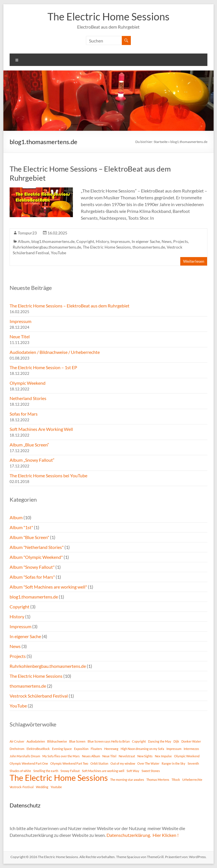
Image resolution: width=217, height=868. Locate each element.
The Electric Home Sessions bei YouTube (48, 475)
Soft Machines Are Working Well (41, 429)
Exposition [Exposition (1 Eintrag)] (81, 749)
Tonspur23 (27, 233)
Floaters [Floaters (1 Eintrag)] (96, 749)
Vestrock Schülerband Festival (39, 696)
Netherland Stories (28, 398)
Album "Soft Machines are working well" (48, 587)
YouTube (58, 253)
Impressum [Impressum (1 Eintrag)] (174, 749)
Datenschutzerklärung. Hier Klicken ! (143, 835)
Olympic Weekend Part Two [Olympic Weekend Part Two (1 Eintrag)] (69, 763)
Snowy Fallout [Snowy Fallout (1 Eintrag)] (70, 771)
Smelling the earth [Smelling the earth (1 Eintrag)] (46, 771)
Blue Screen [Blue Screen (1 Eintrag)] (77, 741)
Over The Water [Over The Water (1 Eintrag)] (148, 763)
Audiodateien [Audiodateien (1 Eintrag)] (36, 741)
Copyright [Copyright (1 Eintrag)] (139, 741)
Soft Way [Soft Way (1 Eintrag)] (133, 771)
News (167, 241)
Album (24, 241)
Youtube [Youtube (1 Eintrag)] (56, 787)
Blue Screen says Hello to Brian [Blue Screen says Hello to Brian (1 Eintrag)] (109, 741)
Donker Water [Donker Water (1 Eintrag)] (191, 741)
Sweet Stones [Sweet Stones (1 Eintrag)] (151, 771)
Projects (181, 241)
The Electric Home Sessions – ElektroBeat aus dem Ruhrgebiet (70, 306)
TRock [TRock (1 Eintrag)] (176, 780)
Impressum (120, 241)
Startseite (161, 142)
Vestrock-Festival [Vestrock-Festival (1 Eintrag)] (22, 787)
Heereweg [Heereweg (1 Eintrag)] (111, 749)
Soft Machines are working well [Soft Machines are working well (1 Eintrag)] (103, 771)
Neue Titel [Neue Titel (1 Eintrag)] (109, 756)
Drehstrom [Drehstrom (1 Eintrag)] (17, 749)
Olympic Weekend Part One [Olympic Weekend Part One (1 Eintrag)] (29, 763)
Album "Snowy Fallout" (32, 567)
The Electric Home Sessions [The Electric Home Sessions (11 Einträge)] (59, 778)
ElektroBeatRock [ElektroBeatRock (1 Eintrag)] (38, 749)
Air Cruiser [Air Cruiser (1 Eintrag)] (17, 741)
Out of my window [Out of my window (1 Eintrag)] (123, 763)
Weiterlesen (194, 261)
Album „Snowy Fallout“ (32, 460)
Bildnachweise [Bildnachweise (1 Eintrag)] (57, 741)
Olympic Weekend (28, 383)
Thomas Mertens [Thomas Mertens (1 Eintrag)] (158, 780)
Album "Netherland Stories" (37, 547)
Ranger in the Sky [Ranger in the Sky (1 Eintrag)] (173, 763)
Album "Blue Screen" (29, 537)
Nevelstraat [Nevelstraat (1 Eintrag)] (127, 756)
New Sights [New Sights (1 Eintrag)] (145, 756)
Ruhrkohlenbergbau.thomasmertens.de (47, 247)
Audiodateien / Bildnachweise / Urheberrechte (55, 352)
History (102, 241)
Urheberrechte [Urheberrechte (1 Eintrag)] (192, 780)
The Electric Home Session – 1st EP (43, 367)
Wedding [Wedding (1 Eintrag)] (42, 787)
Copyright (85, 241)
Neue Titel (20, 336)
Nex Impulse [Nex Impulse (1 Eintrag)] (163, 756)
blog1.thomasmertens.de (53, 241)
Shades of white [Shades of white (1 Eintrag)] (20, 771)
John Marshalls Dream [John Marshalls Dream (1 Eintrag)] (25, 756)
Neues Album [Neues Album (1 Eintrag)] (91, 756)
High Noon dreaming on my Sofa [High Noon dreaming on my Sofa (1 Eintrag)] (142, 749)
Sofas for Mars (24, 414)
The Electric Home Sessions (108, 16)
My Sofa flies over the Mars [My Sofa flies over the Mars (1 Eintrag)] (61, 756)
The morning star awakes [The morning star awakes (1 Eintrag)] (127, 780)
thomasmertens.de (149, 247)
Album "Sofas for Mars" (32, 577)
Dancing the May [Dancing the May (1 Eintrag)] (160, 741)
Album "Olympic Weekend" (36, 557)
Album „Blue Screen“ (29, 445)
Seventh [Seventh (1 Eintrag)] (193, 763)
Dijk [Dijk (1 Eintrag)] (176, 741)
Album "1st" (21, 527)
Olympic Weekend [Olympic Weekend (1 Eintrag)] (187, 756)
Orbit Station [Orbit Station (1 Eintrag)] (99, 763)
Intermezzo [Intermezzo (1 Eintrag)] (191, 749)
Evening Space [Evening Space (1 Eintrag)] (62, 749)
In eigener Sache (146, 241)
